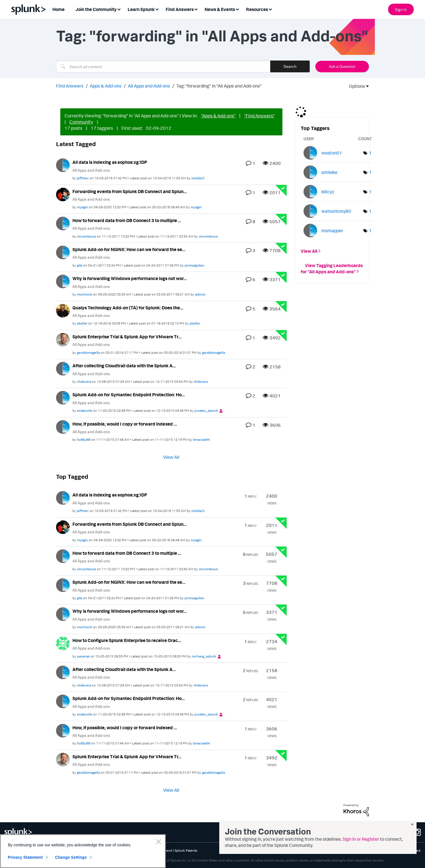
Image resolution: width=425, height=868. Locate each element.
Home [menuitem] (58, 9)
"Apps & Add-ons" (218, 116)
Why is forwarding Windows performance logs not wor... (130, 278)
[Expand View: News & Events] (237, 9)
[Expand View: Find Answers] (196, 9)
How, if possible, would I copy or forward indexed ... (125, 424)
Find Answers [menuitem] (180, 9)
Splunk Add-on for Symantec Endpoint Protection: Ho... (129, 395)
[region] (83, 851)
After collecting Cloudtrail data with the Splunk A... (124, 366)
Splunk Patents (186, 850)
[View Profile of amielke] (329, 172)
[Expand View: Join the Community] (119, 9)
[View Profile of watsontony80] (336, 211)
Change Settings (71, 857)
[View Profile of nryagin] (82, 207)
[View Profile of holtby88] (84, 439)
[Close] (158, 842)
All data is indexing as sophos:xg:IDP (110, 162)
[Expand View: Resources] (270, 9)
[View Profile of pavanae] (83, 656)
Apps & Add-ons (106, 86)
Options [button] (355, 86)
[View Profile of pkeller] (82, 323)
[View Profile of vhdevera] (84, 382)
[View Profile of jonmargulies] (194, 265)
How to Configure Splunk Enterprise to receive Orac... (127, 640)
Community (81, 122)
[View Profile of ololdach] (198, 178)
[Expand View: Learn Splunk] (157, 9)
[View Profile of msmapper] (332, 231)
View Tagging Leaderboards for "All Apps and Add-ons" (332, 268)
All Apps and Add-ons (149, 86)
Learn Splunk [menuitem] (141, 9)
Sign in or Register (361, 839)
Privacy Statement (25, 857)
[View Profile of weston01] (332, 153)
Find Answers (70, 86)
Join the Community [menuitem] (96, 9)
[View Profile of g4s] (80, 265)
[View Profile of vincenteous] (87, 236)
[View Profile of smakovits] (85, 410)
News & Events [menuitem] (220, 9)
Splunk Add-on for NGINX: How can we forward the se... (129, 249)
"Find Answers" (259, 116)
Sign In (401, 9)
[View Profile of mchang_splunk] (204, 656)
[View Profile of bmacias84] (201, 439)
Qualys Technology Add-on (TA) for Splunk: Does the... (128, 308)
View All (171, 457)
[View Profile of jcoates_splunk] (206, 410)
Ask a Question (342, 66)
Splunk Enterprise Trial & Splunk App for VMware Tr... (127, 337)
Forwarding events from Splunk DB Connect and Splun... (130, 191)
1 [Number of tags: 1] (370, 153)
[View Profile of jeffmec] (83, 178)
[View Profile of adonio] (200, 294)
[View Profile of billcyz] (328, 192)
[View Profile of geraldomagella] (88, 353)
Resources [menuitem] (257, 9)
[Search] (163, 66)
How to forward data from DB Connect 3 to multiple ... (127, 220)
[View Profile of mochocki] (85, 294)
